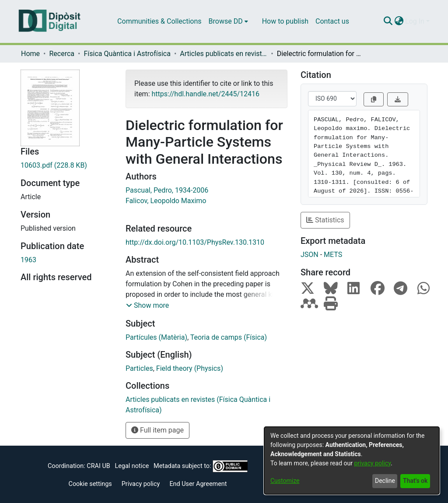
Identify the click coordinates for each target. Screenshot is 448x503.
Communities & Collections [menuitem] (159, 21)
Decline (385, 481)
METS (333, 255)
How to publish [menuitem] (285, 21)
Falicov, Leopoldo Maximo (166, 201)
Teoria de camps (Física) (229, 337)
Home (30, 54)
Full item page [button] (157, 430)
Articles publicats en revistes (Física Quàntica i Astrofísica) (224, 54)
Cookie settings (90, 484)
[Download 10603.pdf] (66, 165)
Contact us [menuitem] (332, 21)
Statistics (325, 220)
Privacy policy (141, 484)
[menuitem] (228, 21)
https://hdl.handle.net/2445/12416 (205, 94)
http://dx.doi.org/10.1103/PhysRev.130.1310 (195, 242)
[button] (147, 306)
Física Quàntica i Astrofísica (127, 54)
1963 (28, 260)
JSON (310, 255)
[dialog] (352, 461)
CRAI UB (98, 466)
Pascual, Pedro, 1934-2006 (167, 190)
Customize (285, 481)
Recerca (62, 54)
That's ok (415, 481)
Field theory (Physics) (190, 368)
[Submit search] (388, 21)
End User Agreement (198, 484)
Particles (139, 368)
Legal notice (132, 466)
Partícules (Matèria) (156, 337)
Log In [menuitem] (415, 21)
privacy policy (372, 463)
